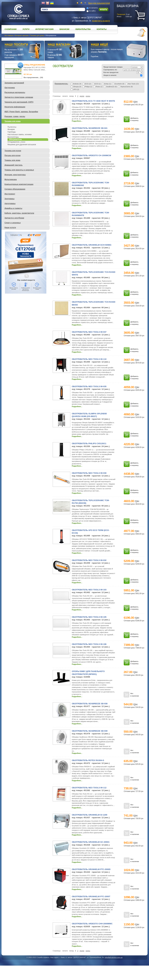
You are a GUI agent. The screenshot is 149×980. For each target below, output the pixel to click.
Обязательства (83, 29)
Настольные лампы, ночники (20, 134)
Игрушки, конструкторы (15, 175)
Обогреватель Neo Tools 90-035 (89, 386)
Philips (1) (87, 87)
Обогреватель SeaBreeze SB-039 (90, 731)
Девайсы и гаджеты (13, 208)
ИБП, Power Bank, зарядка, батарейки (21, 112)
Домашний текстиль (14, 165)
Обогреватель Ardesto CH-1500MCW (91, 155)
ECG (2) (87, 84)
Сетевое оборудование (15, 189)
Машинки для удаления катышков (22, 145)
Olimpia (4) (76, 87)
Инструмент (10, 194)
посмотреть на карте (101, 21)
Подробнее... (77, 121)
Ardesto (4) (76, 84)
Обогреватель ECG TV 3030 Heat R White (93, 101)
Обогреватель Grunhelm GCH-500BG (92, 245)
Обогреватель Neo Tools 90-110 (89, 359)
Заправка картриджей (14, 83)
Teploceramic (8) (125, 87)
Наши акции (113, 45)
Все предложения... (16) (33, 77)
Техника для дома (37, 35)
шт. (128, 11)
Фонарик (11, 129)
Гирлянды (12, 132)
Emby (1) (106, 84)
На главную (9, 35)
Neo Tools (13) (132, 84)
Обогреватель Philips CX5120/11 (89, 443)
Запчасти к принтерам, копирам (19, 97)
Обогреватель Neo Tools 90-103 (89, 590)
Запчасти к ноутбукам (14, 218)
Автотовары (10, 204)
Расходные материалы (15, 92)
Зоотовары (9, 199)
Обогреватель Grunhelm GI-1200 (90, 815)
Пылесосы (12, 127)
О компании (10, 29)
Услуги (26, 29)
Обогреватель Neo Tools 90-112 (89, 788)
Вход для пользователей (99, 3)
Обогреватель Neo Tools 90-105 (89, 617)
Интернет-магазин (22, 35)
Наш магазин (61, 45)
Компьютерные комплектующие (19, 184)
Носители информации (15, 107)
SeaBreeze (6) (110, 87)
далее (82, 96)
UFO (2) (75, 89)
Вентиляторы (13, 137)
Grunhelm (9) (118, 84)
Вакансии (64, 29)
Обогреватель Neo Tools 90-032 (89, 560)
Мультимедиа (11, 180)
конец (88, 96)
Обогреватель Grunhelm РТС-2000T (91, 896)
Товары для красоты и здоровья (19, 170)
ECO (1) (96, 84)
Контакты (102, 29)
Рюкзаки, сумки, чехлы (15, 116)
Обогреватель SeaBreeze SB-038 (90, 704)
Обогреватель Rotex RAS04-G (88, 760)
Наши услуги (19, 45)
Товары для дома (12, 160)
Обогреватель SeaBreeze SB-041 (90, 128)
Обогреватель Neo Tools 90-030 (89, 473)
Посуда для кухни (12, 156)
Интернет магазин (44, 29)
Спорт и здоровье (13, 223)
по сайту (92, 11)
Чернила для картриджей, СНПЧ (19, 102)
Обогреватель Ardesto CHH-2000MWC (92, 924)
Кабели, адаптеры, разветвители (19, 213)
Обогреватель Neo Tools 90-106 (89, 644)
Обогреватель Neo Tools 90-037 (89, 332)
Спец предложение (34, 65)
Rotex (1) (98, 87)
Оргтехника (10, 88)
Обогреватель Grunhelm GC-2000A (91, 842)
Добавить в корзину (134, 119)
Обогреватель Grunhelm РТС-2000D (91, 869)
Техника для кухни (13, 151)
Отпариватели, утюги (16, 142)
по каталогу (93, 8)
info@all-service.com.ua (114, 957)
